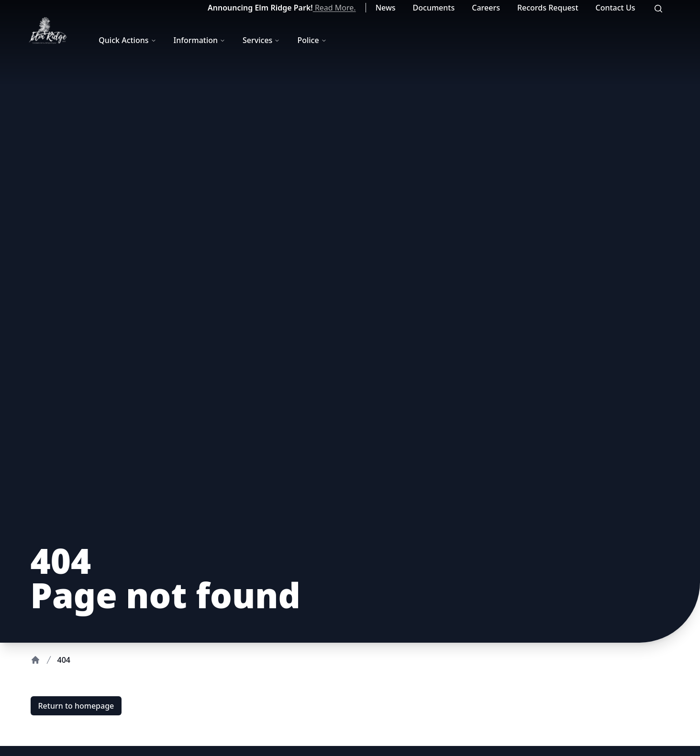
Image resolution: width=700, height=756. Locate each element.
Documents (434, 8)
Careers (486, 8)
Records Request (548, 8)
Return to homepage (76, 706)
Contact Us (616, 8)
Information (200, 40)
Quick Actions (127, 40)
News (386, 8)
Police (312, 40)
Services (261, 40)
